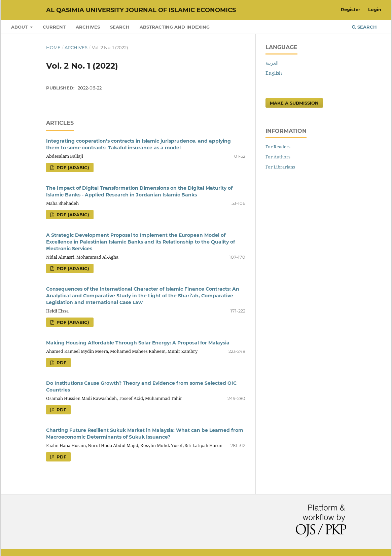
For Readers (278, 147)
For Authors (278, 157)
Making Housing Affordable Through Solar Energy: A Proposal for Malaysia (138, 343)
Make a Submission (294, 103)
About (20, 27)
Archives (88, 27)
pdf (61, 363)
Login (375, 9)
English (274, 73)
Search (120, 27)
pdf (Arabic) (72, 168)
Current (54, 27)
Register (351, 9)
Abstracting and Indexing (175, 27)
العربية (272, 63)
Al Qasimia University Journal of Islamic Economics (141, 10)
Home (53, 47)
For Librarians (280, 167)
